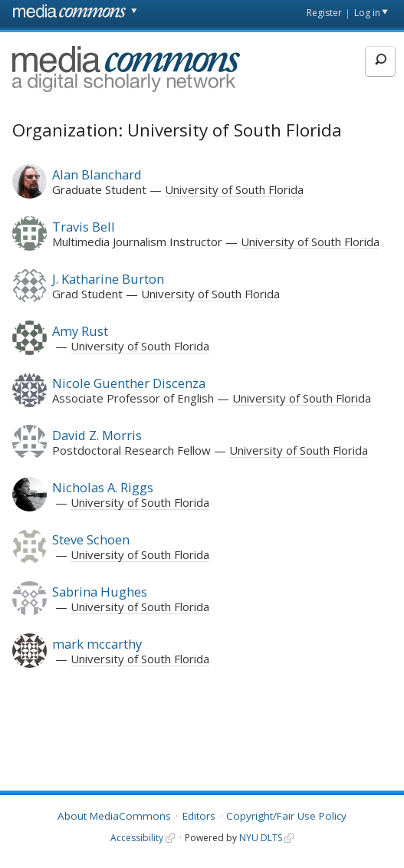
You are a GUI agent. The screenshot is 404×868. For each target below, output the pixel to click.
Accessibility (137, 838)
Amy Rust (80, 331)
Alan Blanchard (97, 174)
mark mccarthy (97, 644)
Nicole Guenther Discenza (129, 383)
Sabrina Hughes (100, 592)
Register (324, 13)
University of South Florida (234, 189)
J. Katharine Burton (108, 279)
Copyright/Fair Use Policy (286, 816)
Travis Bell (84, 227)
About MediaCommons (114, 816)
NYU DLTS (261, 838)
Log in (367, 13)
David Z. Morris (97, 435)
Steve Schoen (91, 539)
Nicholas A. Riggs (103, 487)
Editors (199, 816)
